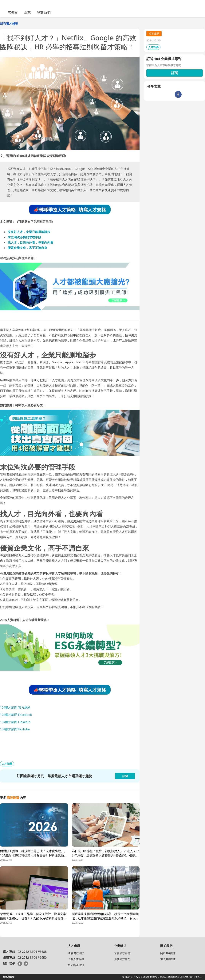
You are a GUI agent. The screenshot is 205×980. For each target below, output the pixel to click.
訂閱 (175, 73)
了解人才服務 (76, 959)
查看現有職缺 (76, 953)
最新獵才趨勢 (122, 959)
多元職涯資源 (76, 965)
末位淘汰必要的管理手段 (24, 237)
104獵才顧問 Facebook (16, 715)
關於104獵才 (168, 953)
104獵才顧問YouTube (15, 729)
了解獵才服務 (122, 953)
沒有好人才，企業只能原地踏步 (29, 232)
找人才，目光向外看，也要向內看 (30, 242)
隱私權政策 (9, 977)
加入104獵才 (168, 959)
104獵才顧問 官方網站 (15, 707)
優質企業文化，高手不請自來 (27, 248)
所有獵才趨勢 (9, 24)
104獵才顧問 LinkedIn (15, 722)
